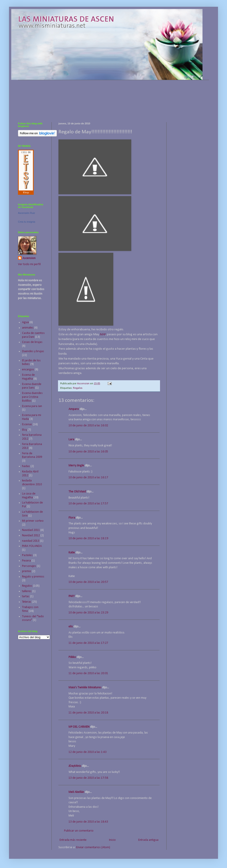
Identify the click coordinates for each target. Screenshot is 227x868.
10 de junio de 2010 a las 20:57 (88, 582)
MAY (103, 334)
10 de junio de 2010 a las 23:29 (88, 613)
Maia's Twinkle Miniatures (85, 688)
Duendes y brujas (33, 351)
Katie (72, 553)
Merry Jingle (76, 466)
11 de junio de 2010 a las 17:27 (88, 643)
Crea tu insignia (27, 222)
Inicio (112, 840)
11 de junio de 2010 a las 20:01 (88, 673)
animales (28, 328)
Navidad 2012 (31, 536)
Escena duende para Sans (32, 386)
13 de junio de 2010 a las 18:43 (88, 822)
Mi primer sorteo (33, 521)
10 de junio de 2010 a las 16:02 (88, 426)
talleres (27, 591)
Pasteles (27, 555)
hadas (26, 466)
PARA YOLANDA (32, 546)
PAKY (72, 596)
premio (27, 571)
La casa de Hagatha (29, 496)
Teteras (27, 602)
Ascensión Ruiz (27, 213)
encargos (28, 370)
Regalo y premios (33, 577)
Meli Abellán (76, 792)
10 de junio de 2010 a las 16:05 (88, 452)
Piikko (72, 657)
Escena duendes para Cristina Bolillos (32, 397)
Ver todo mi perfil (29, 264)
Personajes (29, 566)
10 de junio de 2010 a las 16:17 (88, 478)
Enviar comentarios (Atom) (93, 847)
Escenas (27, 424)
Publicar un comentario (79, 831)
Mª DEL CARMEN (79, 727)
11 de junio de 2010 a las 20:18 (88, 713)
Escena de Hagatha (28, 377)
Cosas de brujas (32, 342)
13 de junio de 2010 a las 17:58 (88, 778)
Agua (25, 322)
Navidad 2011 (31, 530)
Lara (71, 440)
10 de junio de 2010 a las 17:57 (88, 504)
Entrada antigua (148, 840)
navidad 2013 (31, 541)
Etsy (24, 430)
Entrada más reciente (73, 840)
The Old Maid (77, 492)
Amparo (74, 409)
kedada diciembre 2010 (32, 483)
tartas (26, 596)
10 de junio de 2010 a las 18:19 (88, 538)
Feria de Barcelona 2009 (32, 455)
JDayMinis (75, 766)
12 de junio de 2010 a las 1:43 (88, 752)
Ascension (29, 258)
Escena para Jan (32, 406)
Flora (72, 518)
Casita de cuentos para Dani (33, 335)
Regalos (78, 388)
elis (71, 627)
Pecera (26, 561)
